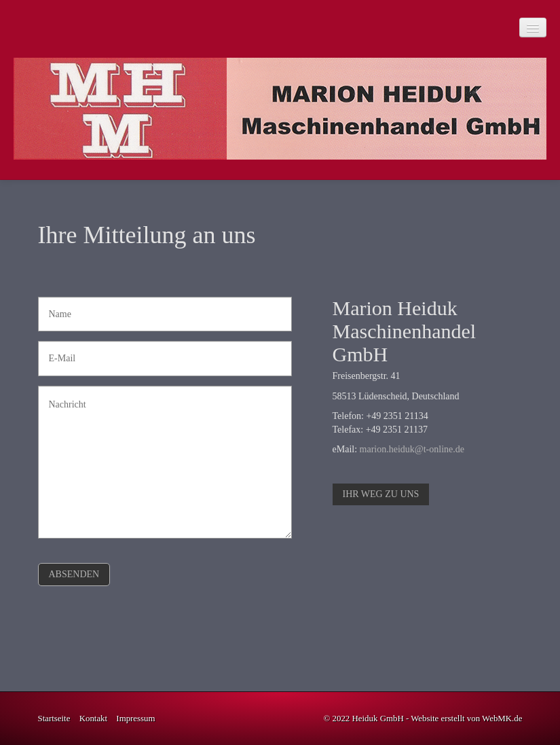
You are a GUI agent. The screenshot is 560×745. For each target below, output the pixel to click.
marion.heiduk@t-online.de (412, 449)
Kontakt (93, 719)
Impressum (135, 719)
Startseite (54, 719)
